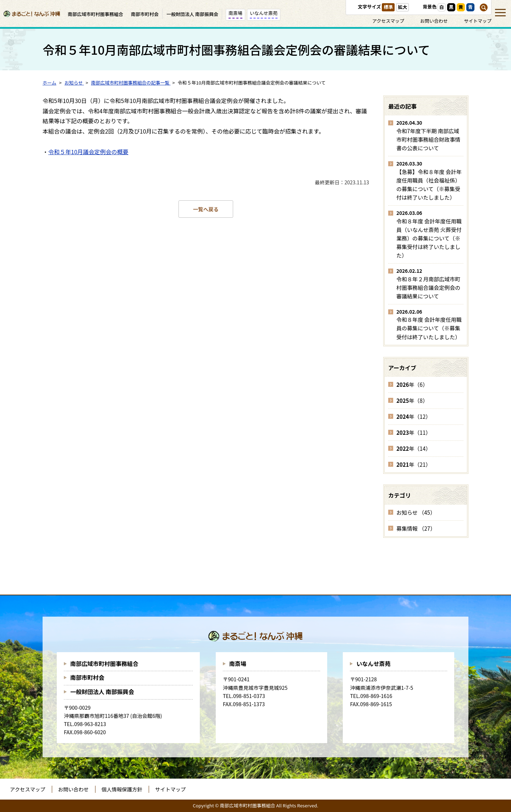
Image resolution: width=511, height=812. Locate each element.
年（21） (414, 464)
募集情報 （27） (416, 528)
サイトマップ (478, 21)
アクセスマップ (388, 21)
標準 (388, 7)
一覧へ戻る (206, 209)
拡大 (402, 7)
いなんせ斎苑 (373, 664)
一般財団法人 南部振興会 (102, 692)
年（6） (412, 385)
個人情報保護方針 (122, 789)
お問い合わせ (434, 21)
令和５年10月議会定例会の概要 (88, 152)
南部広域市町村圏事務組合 (104, 664)
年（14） (414, 448)
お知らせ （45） (416, 512)
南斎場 (238, 664)
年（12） (414, 416)
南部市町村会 (87, 677)
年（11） (414, 432)
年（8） (412, 400)
